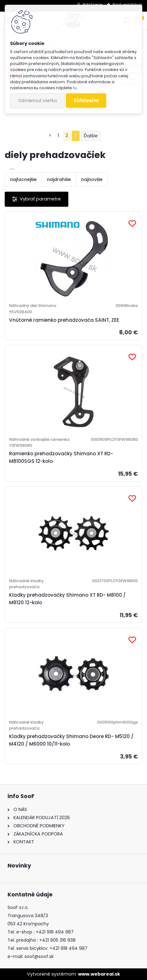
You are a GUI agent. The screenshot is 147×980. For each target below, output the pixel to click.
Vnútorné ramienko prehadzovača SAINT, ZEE (64, 320)
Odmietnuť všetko (37, 101)
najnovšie (92, 179)
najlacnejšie (23, 179)
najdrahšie (59, 179)
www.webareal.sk (99, 974)
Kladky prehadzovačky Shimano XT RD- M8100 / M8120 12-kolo (67, 599)
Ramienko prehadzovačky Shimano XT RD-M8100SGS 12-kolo (61, 457)
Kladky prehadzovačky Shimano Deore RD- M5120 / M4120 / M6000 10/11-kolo (71, 740)
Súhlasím (86, 100)
